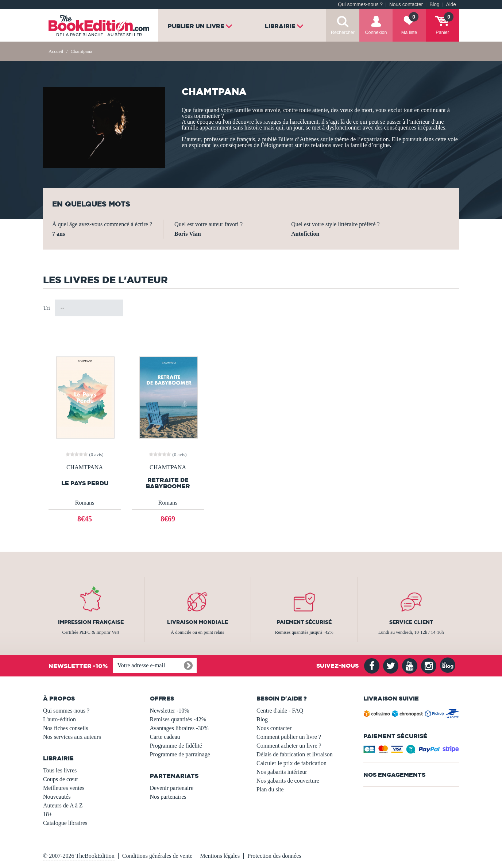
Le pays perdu (85, 483)
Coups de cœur (61, 779)
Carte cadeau (165, 737)
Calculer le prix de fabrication (291, 763)
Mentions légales (220, 856)
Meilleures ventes (64, 788)
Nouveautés (57, 797)
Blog (434, 5)
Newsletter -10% (170, 711)
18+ (48, 814)
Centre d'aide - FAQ (280, 711)
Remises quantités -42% (178, 719)
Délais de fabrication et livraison (295, 754)
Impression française (91, 622)
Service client (411, 622)
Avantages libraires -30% (179, 728)
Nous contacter (406, 5)
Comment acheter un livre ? (289, 746)
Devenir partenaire (172, 788)
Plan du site (270, 789)
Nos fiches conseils (66, 728)
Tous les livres (60, 770)
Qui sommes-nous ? (360, 5)
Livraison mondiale (198, 622)
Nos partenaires (168, 797)
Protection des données (274, 856)
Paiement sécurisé (304, 622)
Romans (85, 503)
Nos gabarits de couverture (288, 781)
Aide (451, 5)
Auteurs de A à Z (63, 805)
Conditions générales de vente (157, 856)
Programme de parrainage (180, 754)
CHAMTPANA (85, 467)
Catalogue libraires (65, 823)
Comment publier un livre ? (289, 737)
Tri (47, 308)
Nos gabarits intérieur (282, 772)
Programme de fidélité (176, 746)
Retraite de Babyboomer (168, 483)
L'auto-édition (59, 719)
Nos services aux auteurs (72, 737)
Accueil (56, 51)
